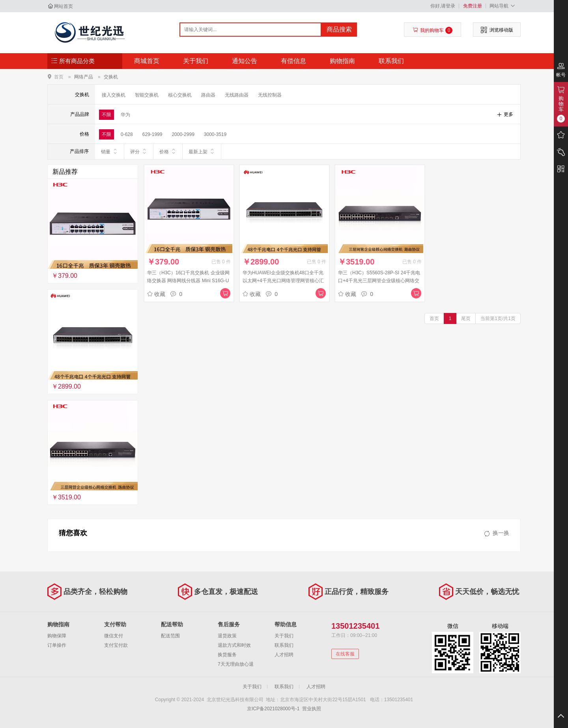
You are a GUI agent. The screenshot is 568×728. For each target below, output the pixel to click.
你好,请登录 (443, 6)
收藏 (156, 294)
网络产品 (84, 77)
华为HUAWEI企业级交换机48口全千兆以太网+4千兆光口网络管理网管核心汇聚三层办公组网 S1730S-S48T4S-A (283, 281)
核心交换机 (180, 95)
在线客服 (345, 654)
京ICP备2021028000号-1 (273, 709)
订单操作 (57, 645)
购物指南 (342, 61)
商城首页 (147, 61)
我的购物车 (433, 30)
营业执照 (312, 709)
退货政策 (227, 636)
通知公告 (245, 61)
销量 (109, 151)
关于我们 (196, 61)
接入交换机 (114, 95)
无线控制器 (270, 95)
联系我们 (391, 61)
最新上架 (202, 151)
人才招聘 (284, 655)
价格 (168, 151)
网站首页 (64, 6)
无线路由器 (237, 95)
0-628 (127, 134)
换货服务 (227, 655)
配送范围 (170, 636)
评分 (139, 151)
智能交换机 (147, 95)
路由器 (208, 95)
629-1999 (152, 134)
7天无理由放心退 (236, 664)
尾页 (466, 318)
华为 (125, 115)
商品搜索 (339, 29)
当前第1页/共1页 (498, 318)
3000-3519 (215, 134)
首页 (59, 77)
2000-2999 (183, 134)
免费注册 (473, 6)
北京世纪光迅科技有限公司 (89, 32)
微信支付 (114, 636)
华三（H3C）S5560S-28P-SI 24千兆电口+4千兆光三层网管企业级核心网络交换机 (379, 281)
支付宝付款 (116, 645)
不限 (106, 115)
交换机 (111, 77)
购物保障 (57, 636)
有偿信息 (293, 61)
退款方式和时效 (234, 645)
